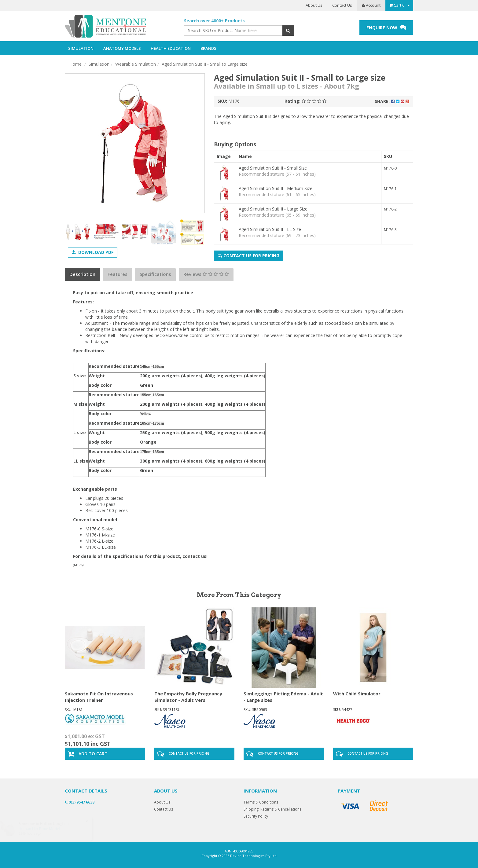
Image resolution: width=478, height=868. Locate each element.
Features (118, 274)
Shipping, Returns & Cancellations (272, 809)
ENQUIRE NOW (386, 27)
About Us (314, 5)
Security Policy (256, 816)
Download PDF (93, 252)
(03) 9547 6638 (80, 802)
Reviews (206, 274)
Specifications (155, 274)
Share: (392, 101)
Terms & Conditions (261, 802)
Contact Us (342, 5)
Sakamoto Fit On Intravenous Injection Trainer (99, 697)
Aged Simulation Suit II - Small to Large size (205, 64)
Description (82, 274)
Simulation (99, 64)
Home (75, 64)
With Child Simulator (357, 694)
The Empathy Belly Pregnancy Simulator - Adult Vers (188, 697)
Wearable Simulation (136, 64)
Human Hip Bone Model (45, 829)
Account (371, 5)
